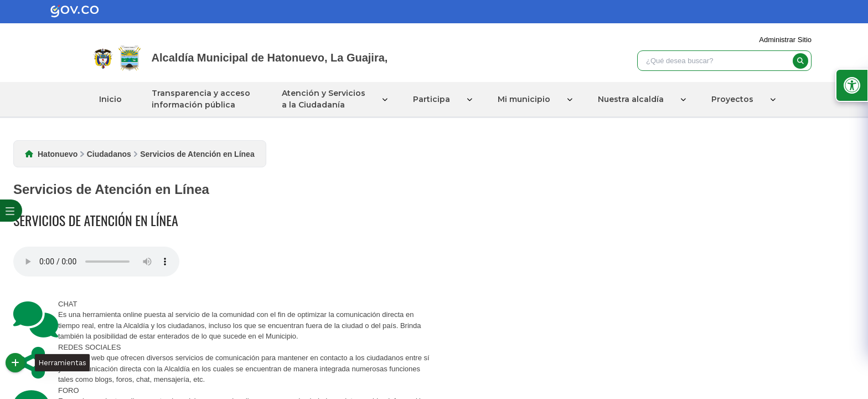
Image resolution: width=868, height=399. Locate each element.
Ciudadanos (109, 154)
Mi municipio (524, 99)
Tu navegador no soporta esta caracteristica (96, 262)
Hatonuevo (58, 154)
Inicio (110, 99)
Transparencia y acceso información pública (201, 99)
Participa (432, 99)
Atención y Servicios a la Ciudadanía (324, 99)
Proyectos (732, 99)
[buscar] (800, 61)
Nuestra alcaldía (631, 99)
